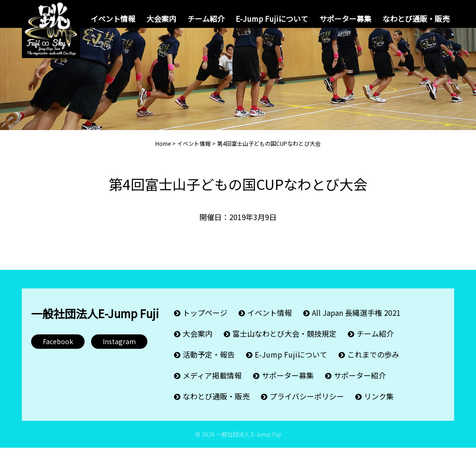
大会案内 (161, 19)
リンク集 (379, 405)
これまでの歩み (373, 364)
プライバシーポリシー (307, 405)
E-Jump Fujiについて (272, 19)
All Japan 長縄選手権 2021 (356, 322)
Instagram (119, 351)
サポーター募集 (345, 19)
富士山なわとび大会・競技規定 (284, 343)
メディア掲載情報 (212, 385)
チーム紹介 (206, 19)
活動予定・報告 (209, 364)
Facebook (58, 351)
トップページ (205, 322)
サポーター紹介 (360, 385)
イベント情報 (113, 19)
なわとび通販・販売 (416, 19)
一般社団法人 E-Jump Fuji (249, 443)
